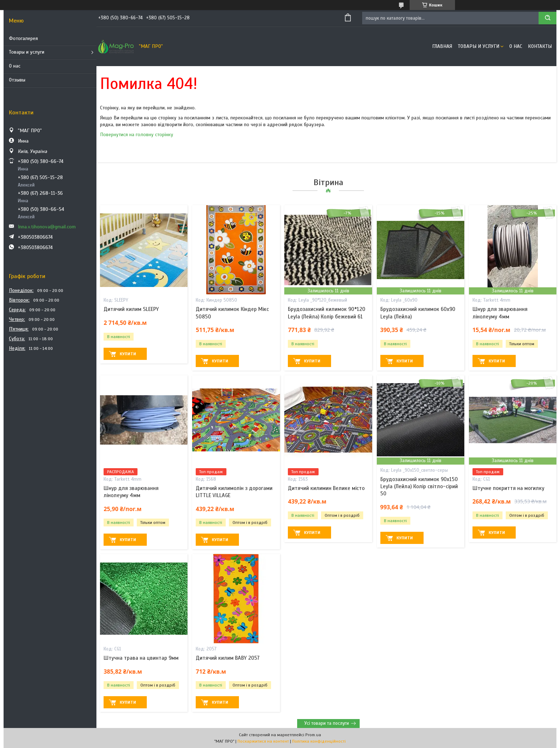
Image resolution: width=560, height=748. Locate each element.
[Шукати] (547, 18)
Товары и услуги (27, 52)
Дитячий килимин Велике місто (326, 488)
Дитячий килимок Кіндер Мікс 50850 (232, 313)
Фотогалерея (23, 38)
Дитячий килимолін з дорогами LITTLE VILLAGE (234, 492)
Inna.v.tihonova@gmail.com (47, 227)
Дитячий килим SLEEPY (131, 309)
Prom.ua (313, 735)
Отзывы (17, 80)
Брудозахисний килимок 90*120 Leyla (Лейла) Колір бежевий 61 (327, 313)
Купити (128, 354)
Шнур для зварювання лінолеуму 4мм (500, 313)
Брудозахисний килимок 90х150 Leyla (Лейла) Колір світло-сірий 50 (419, 487)
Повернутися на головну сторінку (137, 135)
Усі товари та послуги (327, 723)
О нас (15, 66)
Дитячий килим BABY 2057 (228, 658)
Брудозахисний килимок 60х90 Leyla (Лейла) (418, 313)
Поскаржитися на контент (263, 741)
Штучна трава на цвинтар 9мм (141, 658)
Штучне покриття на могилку (508, 488)
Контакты (540, 46)
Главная (442, 46)
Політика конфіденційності (319, 741)
